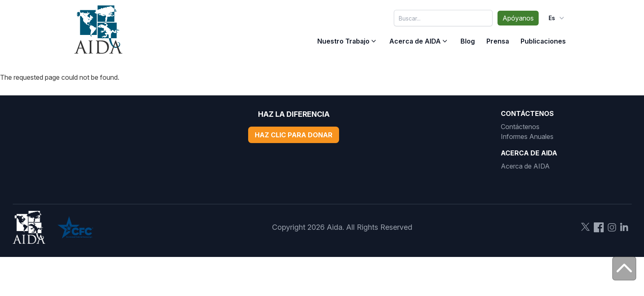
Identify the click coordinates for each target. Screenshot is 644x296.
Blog (468, 41)
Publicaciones (543, 41)
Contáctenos (520, 127)
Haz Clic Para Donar (294, 135)
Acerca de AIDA (415, 41)
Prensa (498, 41)
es (557, 18)
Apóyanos (518, 18)
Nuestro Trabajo (343, 41)
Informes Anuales (527, 136)
